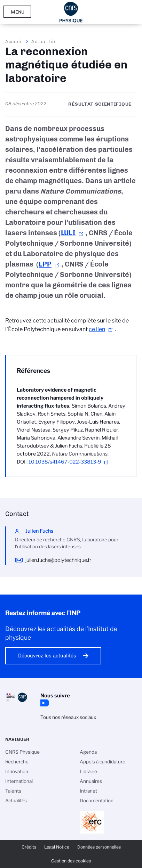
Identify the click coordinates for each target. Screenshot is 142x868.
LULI (68, 233)
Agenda (88, 752)
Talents (13, 791)
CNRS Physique (22, 752)
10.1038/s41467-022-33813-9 (65, 462)
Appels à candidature (102, 762)
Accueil (14, 41)
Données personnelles (99, 847)
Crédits (29, 847)
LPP (45, 264)
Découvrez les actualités (47, 656)
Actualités (44, 41)
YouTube (44, 703)
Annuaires (91, 781)
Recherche (17, 762)
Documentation (97, 801)
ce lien (97, 329)
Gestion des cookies (71, 861)
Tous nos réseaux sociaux (68, 717)
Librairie (88, 771)
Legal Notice (57, 847)
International (19, 781)
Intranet (88, 791)
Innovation (17, 771)
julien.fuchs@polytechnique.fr (58, 560)
